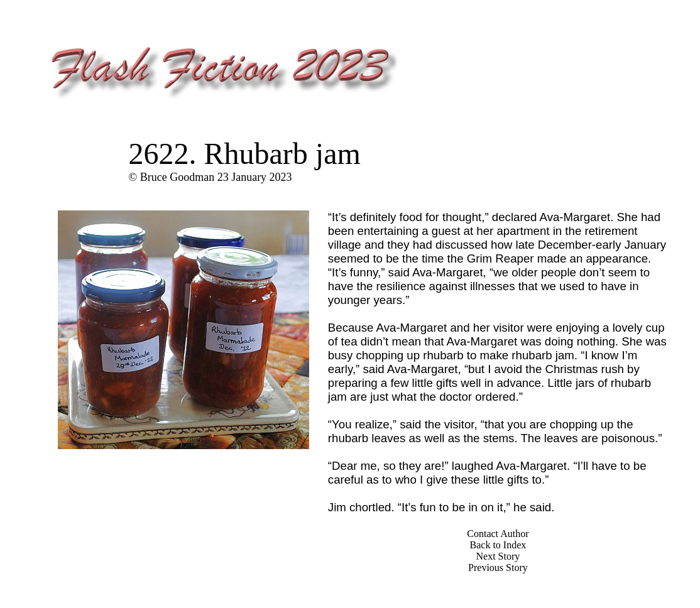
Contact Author (498, 534)
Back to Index (498, 545)
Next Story (498, 556)
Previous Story (498, 567)
